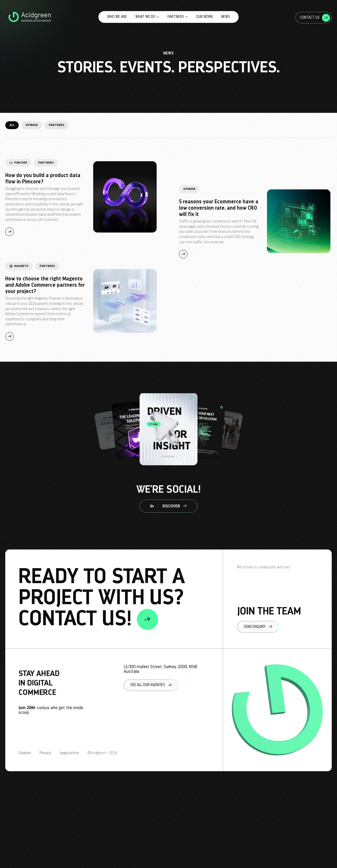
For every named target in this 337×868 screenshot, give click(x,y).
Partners (178, 17)
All (12, 125)
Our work (204, 17)
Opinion (32, 125)
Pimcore (18, 163)
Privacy (45, 753)
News (226, 17)
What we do (147, 17)
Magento (19, 266)
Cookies (25, 753)
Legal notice (69, 753)
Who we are (117, 17)
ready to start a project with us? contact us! (102, 599)
